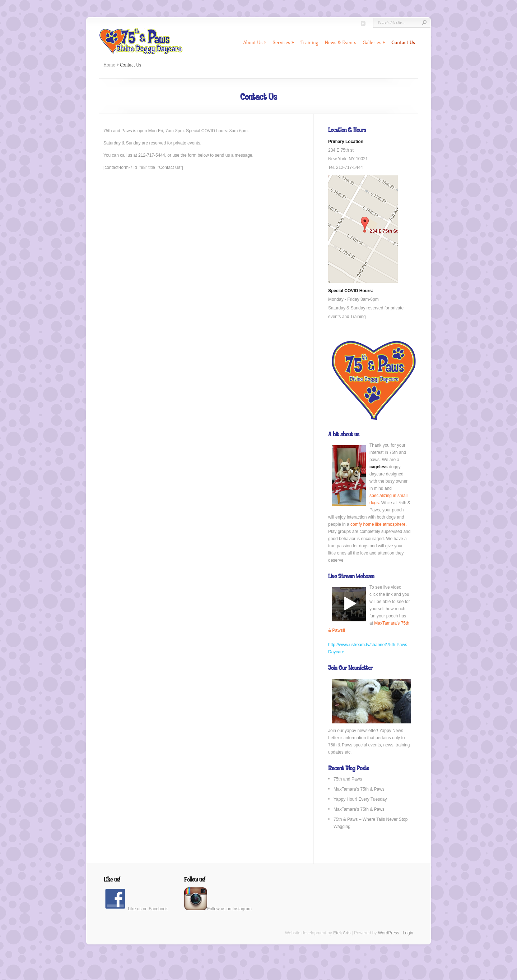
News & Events (341, 42)
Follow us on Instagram (218, 909)
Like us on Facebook (136, 909)
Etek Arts (342, 933)
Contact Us (403, 42)
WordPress (389, 933)
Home (109, 65)
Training (309, 42)
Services (283, 42)
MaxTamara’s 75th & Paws (359, 789)
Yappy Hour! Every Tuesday (360, 799)
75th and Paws (348, 779)
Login (408, 933)
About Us (255, 42)
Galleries (374, 42)
